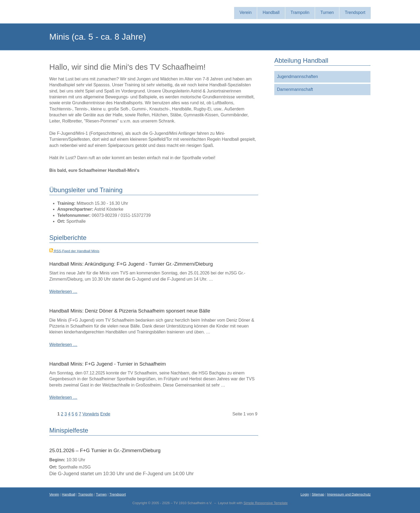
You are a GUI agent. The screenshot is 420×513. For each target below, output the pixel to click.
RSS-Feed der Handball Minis (74, 251)
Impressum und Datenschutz (349, 494)
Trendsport (117, 494)
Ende (105, 414)
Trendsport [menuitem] (355, 12)
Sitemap (318, 494)
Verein (54, 494)
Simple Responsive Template (266, 503)
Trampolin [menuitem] (300, 12)
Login (305, 494)
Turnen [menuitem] (327, 12)
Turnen (101, 494)
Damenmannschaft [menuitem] (295, 89)
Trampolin (85, 494)
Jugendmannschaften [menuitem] (297, 77)
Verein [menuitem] (245, 12)
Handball (69, 494)
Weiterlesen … (63, 291)
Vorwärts (91, 414)
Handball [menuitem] (271, 12)
